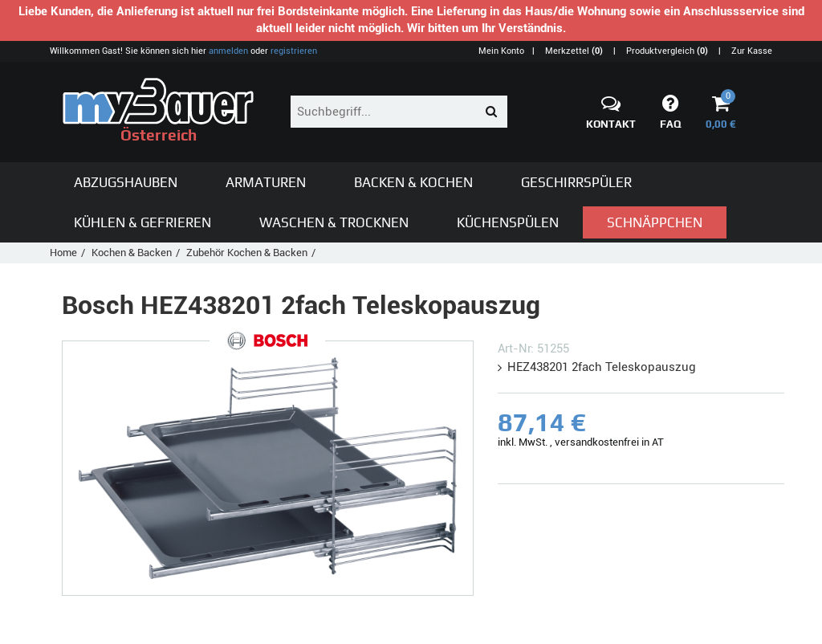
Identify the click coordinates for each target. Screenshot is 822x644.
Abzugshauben (126, 182)
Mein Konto (501, 51)
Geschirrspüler (576, 182)
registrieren (294, 51)
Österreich (158, 111)
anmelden (228, 51)
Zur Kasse (752, 51)
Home (63, 253)
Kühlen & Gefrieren (142, 222)
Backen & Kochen (413, 182)
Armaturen (266, 182)
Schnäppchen (655, 222)
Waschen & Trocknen (334, 222)
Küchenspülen (508, 222)
